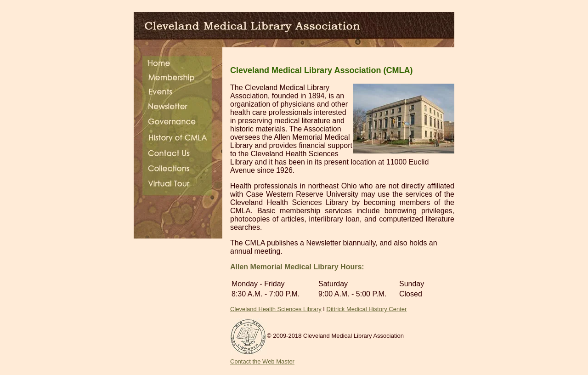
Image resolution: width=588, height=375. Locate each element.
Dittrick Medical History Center (367, 309)
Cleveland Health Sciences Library (276, 309)
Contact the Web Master (262, 361)
